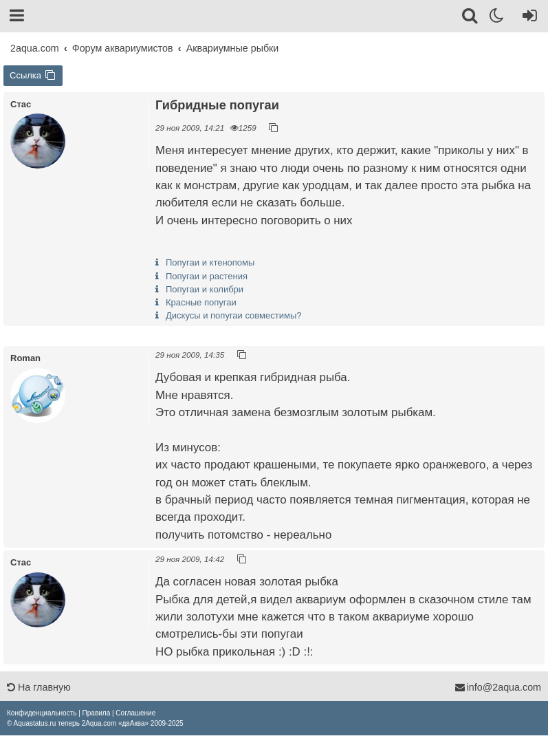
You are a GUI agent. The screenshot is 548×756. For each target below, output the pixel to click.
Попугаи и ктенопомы (210, 262)
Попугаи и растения (207, 276)
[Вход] (527, 18)
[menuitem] (42, 713)
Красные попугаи (201, 302)
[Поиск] (471, 18)
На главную (39, 687)
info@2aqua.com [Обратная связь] (498, 687)
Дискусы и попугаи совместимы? (233, 315)
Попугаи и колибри (205, 289)
